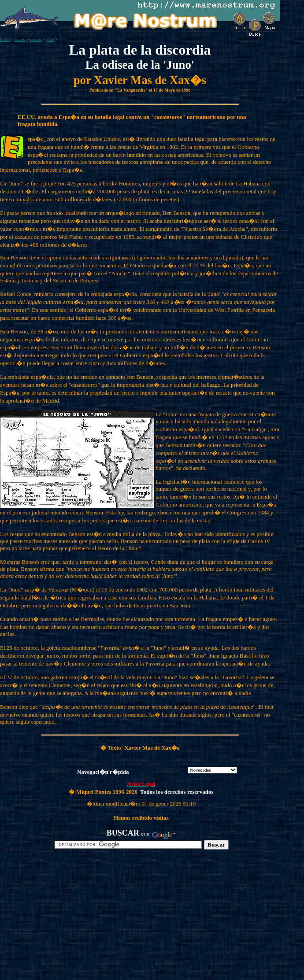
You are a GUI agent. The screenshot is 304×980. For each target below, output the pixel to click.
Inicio (5, 39)
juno (50, 39)
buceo (20, 39)
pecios (36, 39)
